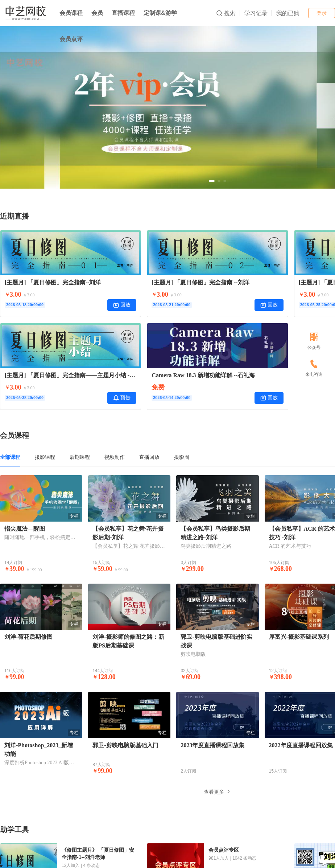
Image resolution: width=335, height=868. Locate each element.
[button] (212, 181)
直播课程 (123, 13)
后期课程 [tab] (80, 457)
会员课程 (71, 13)
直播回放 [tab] (149, 457)
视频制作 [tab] (115, 457)
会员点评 (71, 39)
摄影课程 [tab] (45, 457)
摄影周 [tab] (182, 457)
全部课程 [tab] (10, 457)
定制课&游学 (160, 13)
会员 (97, 13)
